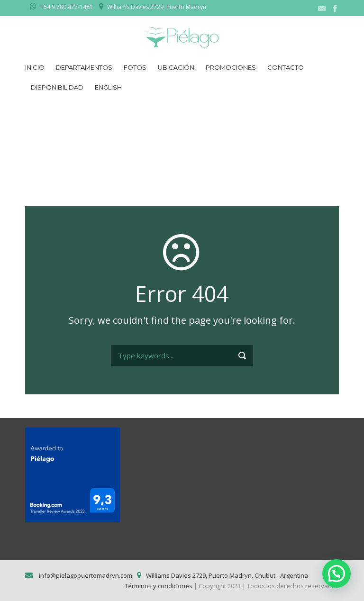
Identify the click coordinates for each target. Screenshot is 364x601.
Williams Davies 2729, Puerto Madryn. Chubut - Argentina (227, 575)
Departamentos (84, 67)
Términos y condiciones (159, 586)
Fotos (135, 67)
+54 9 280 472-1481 (67, 7)
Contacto (286, 67)
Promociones (231, 67)
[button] (337, 574)
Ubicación (176, 67)
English (108, 87)
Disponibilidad (57, 87)
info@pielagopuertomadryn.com (85, 575)
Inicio (35, 67)
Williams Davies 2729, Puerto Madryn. (157, 7)
